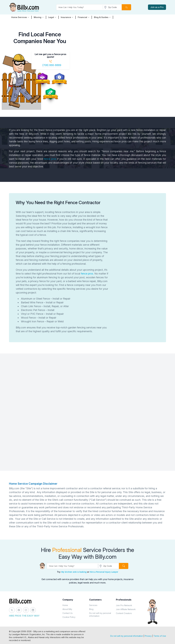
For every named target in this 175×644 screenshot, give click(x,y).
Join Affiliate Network (126, 609)
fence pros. (87, 274)
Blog (91, 609)
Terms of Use (160, 636)
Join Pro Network (124, 605)
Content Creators (124, 613)
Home (65, 605)
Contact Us (68, 613)
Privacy (148, 636)
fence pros (50, 159)
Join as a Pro (157, 7)
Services (93, 605)
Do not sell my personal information (100, 615)
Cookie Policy (69, 617)
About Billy (67, 609)
